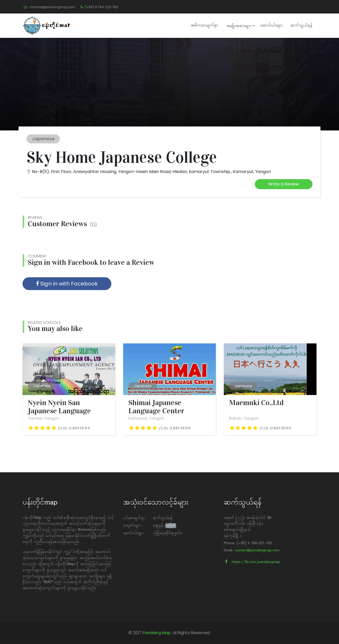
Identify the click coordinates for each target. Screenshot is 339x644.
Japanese (42, 386)
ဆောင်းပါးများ (271, 25)
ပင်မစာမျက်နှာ (134, 518)
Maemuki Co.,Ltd (256, 403)
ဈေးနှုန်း (159, 526)
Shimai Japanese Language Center (156, 407)
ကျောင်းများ (132, 526)
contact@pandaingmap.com (257, 550)
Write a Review (284, 184)
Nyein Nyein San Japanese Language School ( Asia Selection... (66, 411)
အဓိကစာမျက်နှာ (204, 25)
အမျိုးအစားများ (239, 26)
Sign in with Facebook (67, 284)
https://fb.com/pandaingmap (253, 562)
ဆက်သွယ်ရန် (302, 25)
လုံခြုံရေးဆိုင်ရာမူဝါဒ (168, 533)
